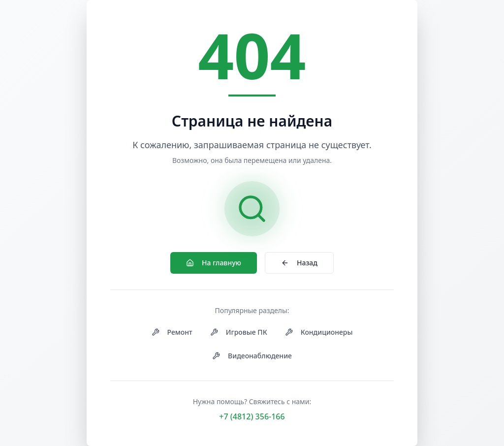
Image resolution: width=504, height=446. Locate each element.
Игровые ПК (239, 332)
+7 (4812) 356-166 (252, 416)
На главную (214, 263)
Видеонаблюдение (252, 356)
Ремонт (172, 332)
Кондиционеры (319, 332)
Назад (299, 263)
